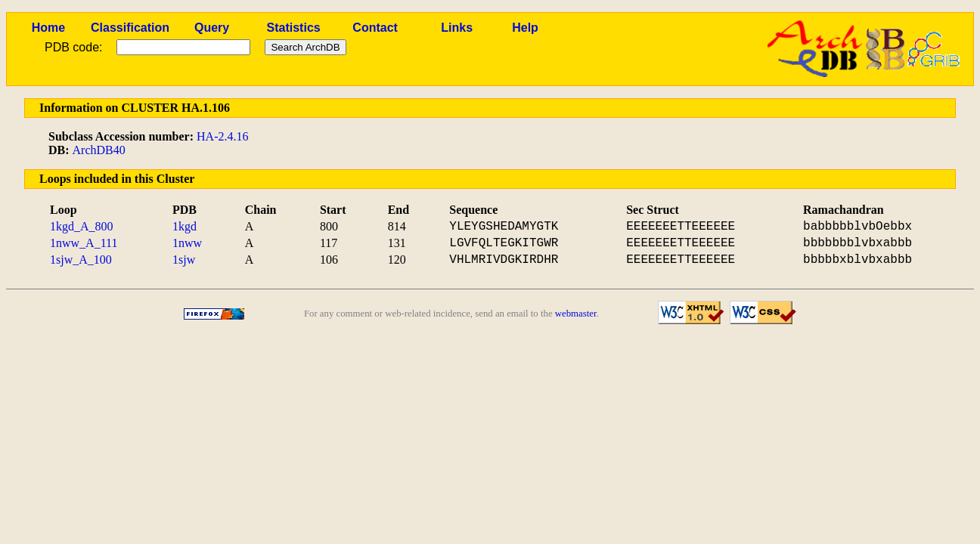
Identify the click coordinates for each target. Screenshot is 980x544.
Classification (130, 28)
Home (48, 28)
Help (525, 28)
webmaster (576, 314)
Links (457, 28)
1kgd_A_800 (82, 226)
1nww (187, 243)
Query (212, 28)
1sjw (184, 260)
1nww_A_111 (84, 243)
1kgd (185, 226)
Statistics (294, 28)
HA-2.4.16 (222, 136)
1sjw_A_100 (81, 260)
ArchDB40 (99, 150)
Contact (375, 28)
